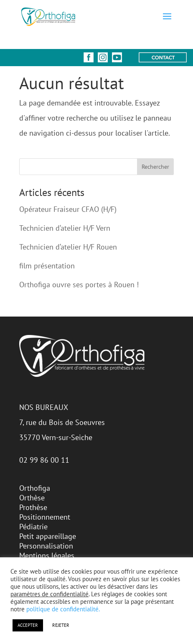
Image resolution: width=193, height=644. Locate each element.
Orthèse (32, 498)
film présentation (47, 266)
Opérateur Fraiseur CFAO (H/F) (68, 209)
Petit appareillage (48, 536)
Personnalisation (46, 546)
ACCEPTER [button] (28, 625)
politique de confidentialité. (63, 609)
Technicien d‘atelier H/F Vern (65, 228)
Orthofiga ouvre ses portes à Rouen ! (79, 285)
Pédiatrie (33, 527)
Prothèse (33, 507)
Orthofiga (35, 488)
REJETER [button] (61, 625)
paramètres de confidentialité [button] (50, 594)
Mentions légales (47, 555)
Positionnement (45, 517)
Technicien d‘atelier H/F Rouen (68, 247)
